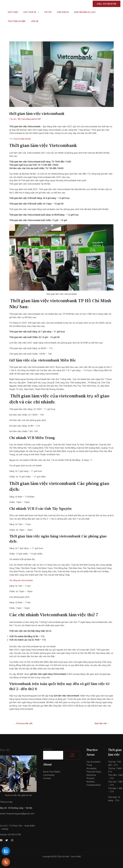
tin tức (14, 119)
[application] (36, 12)
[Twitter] (7, 840)
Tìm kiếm (48, 749)
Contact (47, 778)
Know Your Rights (52, 772)
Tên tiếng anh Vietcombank (23, 580)
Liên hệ (11, 21)
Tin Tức (45, 12)
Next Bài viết (102, 723)
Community (49, 775)
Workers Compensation (96, 792)
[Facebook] (1, 840)
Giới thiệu (12, 12)
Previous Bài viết (23, 723)
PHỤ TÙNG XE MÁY (104, 12)
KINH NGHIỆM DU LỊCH (80, 12)
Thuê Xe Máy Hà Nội (23, 139)
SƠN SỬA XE (59, 12)
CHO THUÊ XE (30, 12)
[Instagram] (12, 840)
